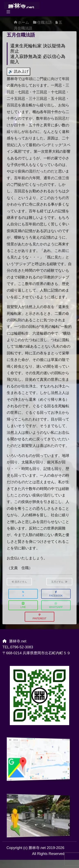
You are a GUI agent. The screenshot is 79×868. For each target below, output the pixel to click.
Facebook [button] (56, 594)
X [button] (23, 594)
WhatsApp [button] (56, 605)
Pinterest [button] (39, 617)
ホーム (23, 22)
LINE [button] (23, 605)
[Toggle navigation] (8, 12)
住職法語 (45, 22)
